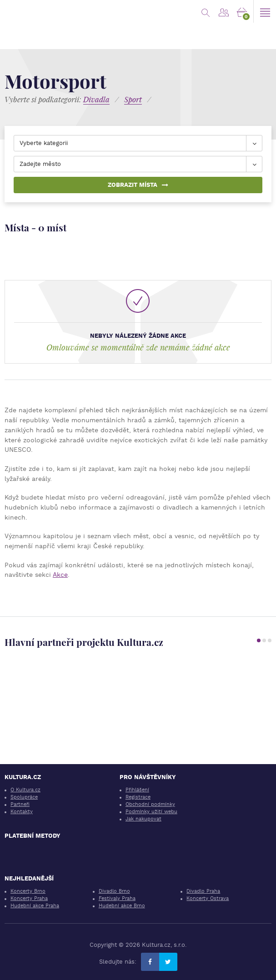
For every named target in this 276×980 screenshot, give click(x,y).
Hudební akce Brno (122, 906)
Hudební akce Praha (35, 906)
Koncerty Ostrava (208, 898)
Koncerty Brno (28, 891)
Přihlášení (137, 790)
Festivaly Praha (117, 898)
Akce (60, 575)
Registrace (138, 797)
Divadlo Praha (203, 891)
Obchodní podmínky (150, 804)
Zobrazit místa (138, 185)
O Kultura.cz (25, 790)
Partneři (20, 804)
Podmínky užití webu (151, 812)
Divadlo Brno (114, 891)
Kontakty (22, 812)
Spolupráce (24, 797)
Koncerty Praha (29, 898)
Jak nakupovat (143, 819)
